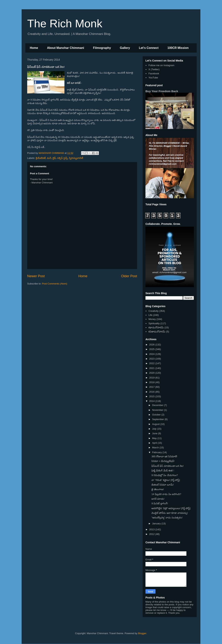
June (155, 433)
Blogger (142, 633)
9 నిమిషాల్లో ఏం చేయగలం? (165, 475)
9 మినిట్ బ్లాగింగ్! (160, 503)
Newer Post (36, 276)
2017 (152, 387)
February (157, 452)
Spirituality (154, 323)
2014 (152, 401)
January (157, 524)
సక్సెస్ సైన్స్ (62, 158)
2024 (152, 354)
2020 (152, 373)
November (158, 410)
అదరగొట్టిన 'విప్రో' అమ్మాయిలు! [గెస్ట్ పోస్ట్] (171, 508)
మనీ (49, 158)
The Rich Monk (65, 24)
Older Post (129, 276)
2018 (152, 382)
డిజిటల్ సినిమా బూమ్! (162, 485)
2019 (152, 378)
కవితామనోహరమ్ (157, 332)
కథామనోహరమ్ (156, 327)
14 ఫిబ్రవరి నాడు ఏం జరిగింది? (166, 494)
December (158, 405)
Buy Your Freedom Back (162, 91)
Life (150, 315)
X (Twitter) (154, 69)
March (156, 448)
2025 (152, 349)
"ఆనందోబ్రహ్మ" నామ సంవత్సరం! (167, 518)
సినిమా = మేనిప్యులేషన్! (163, 461)
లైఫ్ (54, 158)
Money (152, 319)
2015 (152, 396)
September (158, 419)
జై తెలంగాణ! (158, 489)
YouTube (153, 78)
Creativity (153, 311)
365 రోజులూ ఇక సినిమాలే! (164, 456)
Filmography (102, 48)
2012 (152, 534)
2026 (152, 345)
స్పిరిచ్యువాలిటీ (76, 158)
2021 (152, 368)
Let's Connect (149, 48)
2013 (152, 529)
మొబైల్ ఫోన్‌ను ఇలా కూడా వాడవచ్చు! (170, 513)
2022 (152, 363)
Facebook (154, 73)
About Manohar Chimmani (65, 48)
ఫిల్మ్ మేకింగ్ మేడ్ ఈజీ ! (163, 471)
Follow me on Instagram (161, 65)
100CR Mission (178, 48)
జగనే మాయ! (158, 499)
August (156, 424)
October (157, 415)
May (155, 438)
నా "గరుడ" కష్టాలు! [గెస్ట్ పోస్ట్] (166, 480)
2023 (152, 359)
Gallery (125, 48)
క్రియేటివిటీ (41, 158)
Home (34, 48)
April (155, 443)
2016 (152, 392)
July (155, 429)
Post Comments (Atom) (55, 284)
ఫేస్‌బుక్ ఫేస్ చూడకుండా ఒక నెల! (167, 466)
